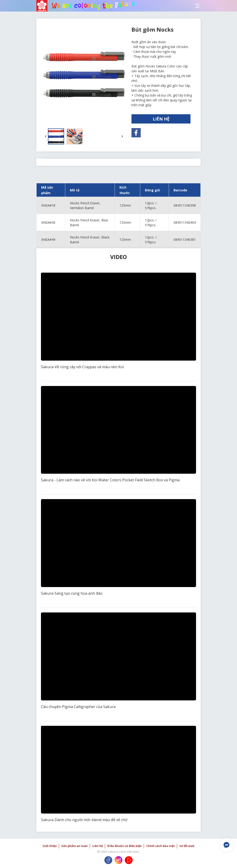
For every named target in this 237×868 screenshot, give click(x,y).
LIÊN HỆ (161, 119)
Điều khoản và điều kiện (125, 846)
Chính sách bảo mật (161, 846)
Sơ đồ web (187, 846)
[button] (46, 136)
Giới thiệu (50, 846)
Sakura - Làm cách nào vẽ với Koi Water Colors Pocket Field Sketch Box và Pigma (110, 480)
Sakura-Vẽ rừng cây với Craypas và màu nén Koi (82, 367)
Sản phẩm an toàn (75, 846)
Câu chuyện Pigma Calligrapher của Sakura (78, 707)
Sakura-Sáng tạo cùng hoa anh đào (72, 593)
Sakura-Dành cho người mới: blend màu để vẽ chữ (84, 820)
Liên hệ (98, 846)
